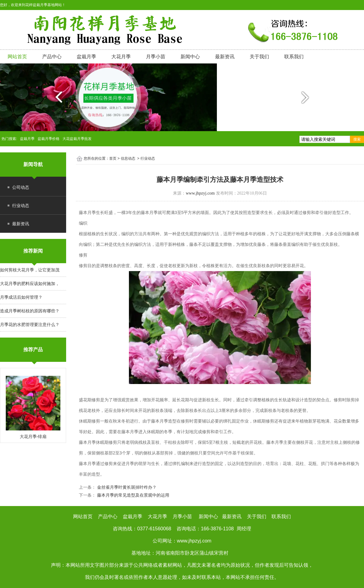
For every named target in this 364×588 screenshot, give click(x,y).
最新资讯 (225, 57)
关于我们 (259, 57)
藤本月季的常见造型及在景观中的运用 (133, 495)
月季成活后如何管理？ (21, 297)
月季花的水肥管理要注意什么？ (30, 325)
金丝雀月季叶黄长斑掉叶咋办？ (126, 487)
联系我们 (294, 57)
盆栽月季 (86, 57)
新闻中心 (190, 57)
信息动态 (128, 158)
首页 (113, 158)
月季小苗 (156, 57)
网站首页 (17, 57)
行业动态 (21, 206)
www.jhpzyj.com (200, 193)
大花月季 (121, 57)
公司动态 (21, 187)
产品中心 (52, 57)
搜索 (357, 139)
